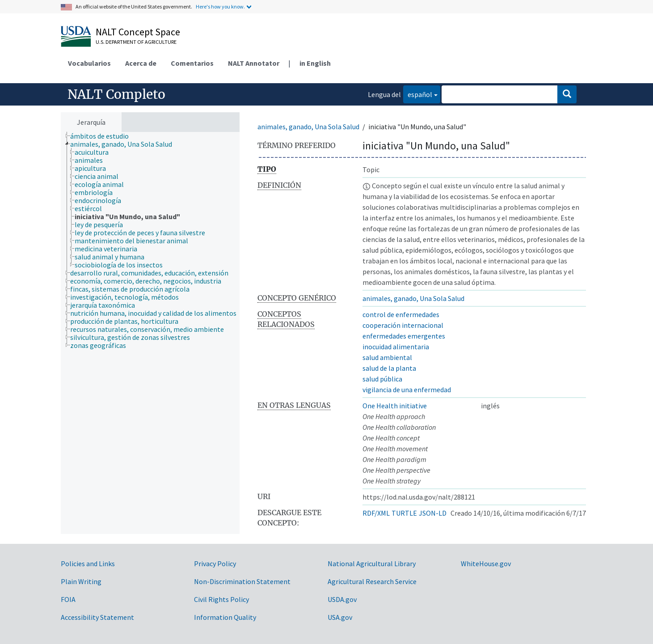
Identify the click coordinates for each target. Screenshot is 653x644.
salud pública (382, 379)
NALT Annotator (254, 63)
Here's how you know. (220, 6)
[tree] (150, 333)
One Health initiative (395, 406)
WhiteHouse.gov (486, 563)
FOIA (68, 599)
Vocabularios (89, 63)
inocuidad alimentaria (396, 347)
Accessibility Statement (97, 617)
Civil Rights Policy (221, 599)
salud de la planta (389, 368)
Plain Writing (81, 581)
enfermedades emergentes (404, 336)
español (418, 94)
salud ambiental (387, 357)
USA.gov (340, 617)
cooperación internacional (403, 325)
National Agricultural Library (372, 563)
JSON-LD (433, 513)
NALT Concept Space (138, 32)
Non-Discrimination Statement (242, 581)
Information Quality (225, 617)
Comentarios (192, 63)
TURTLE (404, 513)
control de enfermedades (401, 314)
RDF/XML (376, 513)
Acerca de (141, 63)
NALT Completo (116, 94)
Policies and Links (88, 563)
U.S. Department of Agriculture (136, 42)
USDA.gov (342, 599)
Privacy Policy (215, 563)
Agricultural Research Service (372, 581)
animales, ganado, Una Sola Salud (308, 127)
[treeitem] (103, 136)
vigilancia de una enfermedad (407, 390)
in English (315, 63)
